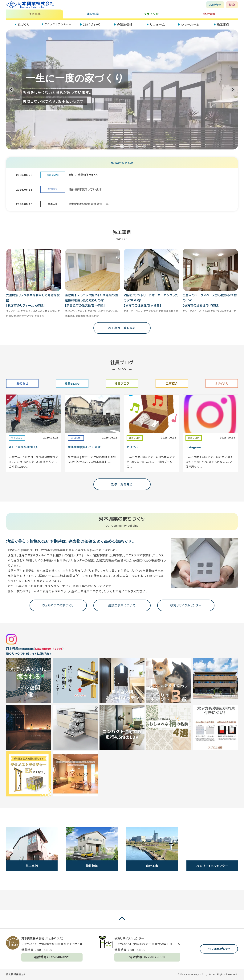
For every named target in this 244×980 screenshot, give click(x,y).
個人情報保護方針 (16, 974)
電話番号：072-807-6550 (147, 957)
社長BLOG (72, 384)
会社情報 (209, 14)
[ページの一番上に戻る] (122, 922)
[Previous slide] (11, 90)
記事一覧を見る (122, 484)
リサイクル (151, 14)
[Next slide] (233, 90)
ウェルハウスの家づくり (58, 605)
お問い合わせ (221, 949)
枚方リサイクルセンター (186, 605)
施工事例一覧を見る (122, 328)
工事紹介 (172, 384)
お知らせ (22, 384)
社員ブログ (122, 384)
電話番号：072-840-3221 (52, 957)
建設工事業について (122, 605)
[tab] (100, 146)
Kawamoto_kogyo (49, 649)
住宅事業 (35, 14)
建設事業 (93, 14)
